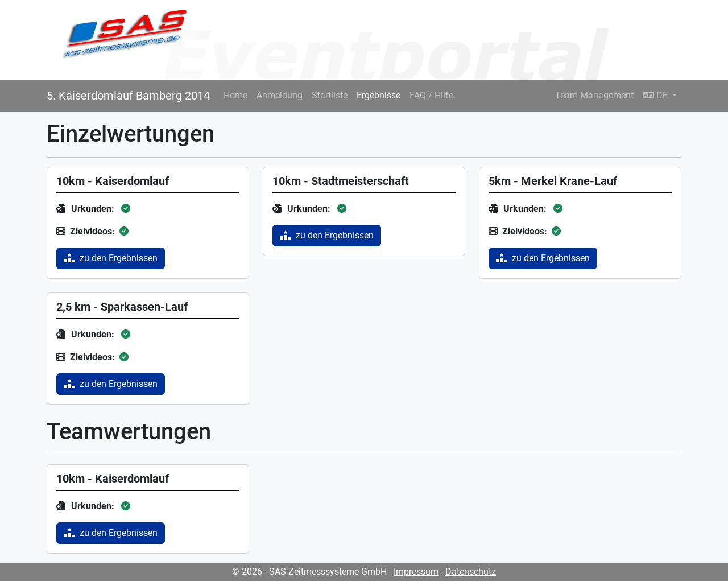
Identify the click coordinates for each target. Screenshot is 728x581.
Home (235, 95)
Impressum (416, 572)
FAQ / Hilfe (431, 95)
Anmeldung (280, 95)
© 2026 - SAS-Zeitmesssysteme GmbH (309, 572)
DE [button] (656, 95)
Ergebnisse (379, 95)
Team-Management (594, 95)
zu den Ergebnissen (111, 258)
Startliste (330, 95)
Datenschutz (471, 572)
